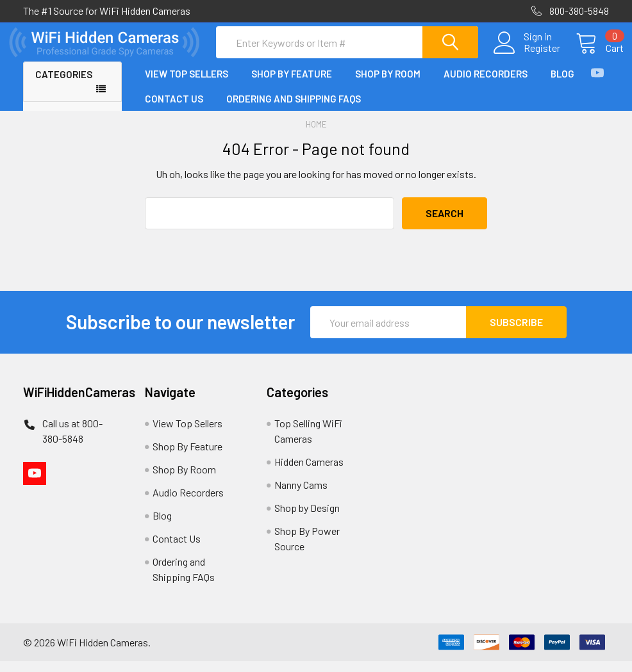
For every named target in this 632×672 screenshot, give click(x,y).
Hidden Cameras (309, 472)
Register (527, 56)
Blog (562, 85)
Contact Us (174, 110)
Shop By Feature (292, 85)
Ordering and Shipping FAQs (294, 110)
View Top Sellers (187, 85)
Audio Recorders (486, 85)
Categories (64, 86)
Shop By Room (388, 85)
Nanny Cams (301, 496)
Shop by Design (307, 519)
